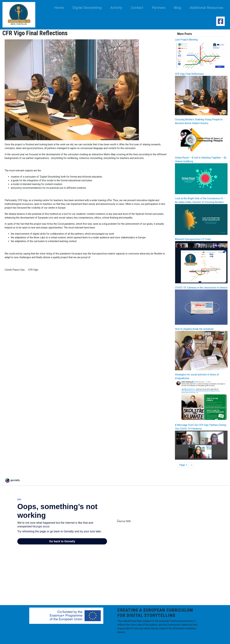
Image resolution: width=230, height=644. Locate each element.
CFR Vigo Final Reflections (189, 74)
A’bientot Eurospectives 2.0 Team (193, 239)
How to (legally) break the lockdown (194, 329)
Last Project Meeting (186, 40)
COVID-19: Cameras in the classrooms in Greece (201, 288)
